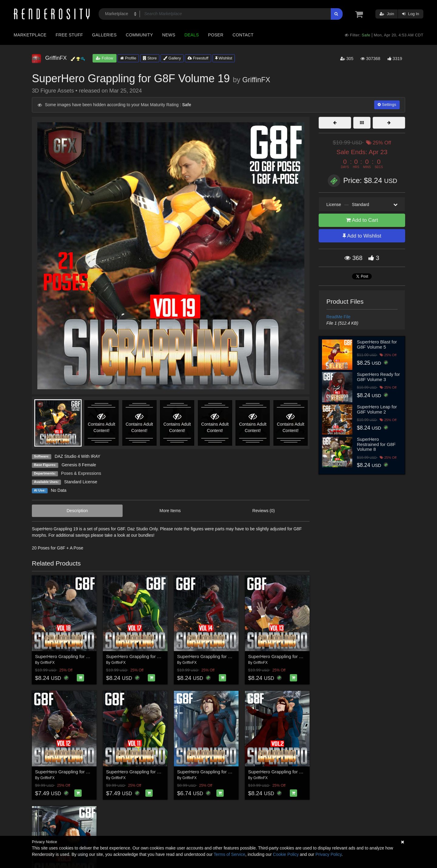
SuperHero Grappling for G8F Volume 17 (147, 656)
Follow (104, 58)
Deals (192, 35)
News (169, 35)
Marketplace (30, 35)
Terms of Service (229, 854)
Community (140, 35)
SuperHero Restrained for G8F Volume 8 (376, 444)
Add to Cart (362, 220)
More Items (170, 511)
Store (150, 58)
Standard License (81, 482)
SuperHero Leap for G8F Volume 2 (377, 409)
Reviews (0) (264, 511)
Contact (243, 35)
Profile (128, 58)
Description (77, 511)
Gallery (172, 58)
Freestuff (198, 58)
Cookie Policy (286, 854)
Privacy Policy (328, 854)
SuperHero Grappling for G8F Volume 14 (218, 656)
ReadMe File (339, 317)
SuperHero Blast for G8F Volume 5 (377, 344)
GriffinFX (256, 80)
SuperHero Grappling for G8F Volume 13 (290, 656)
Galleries (104, 35)
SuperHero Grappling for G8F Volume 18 (76, 656)
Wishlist (224, 58)
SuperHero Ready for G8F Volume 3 (378, 377)
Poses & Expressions (81, 473)
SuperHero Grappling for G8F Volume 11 (147, 772)
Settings (387, 105)
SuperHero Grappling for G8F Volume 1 (217, 772)
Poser (216, 35)
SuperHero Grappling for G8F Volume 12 (76, 772)
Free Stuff (69, 35)
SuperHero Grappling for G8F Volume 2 (288, 772)
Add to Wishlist (362, 236)
